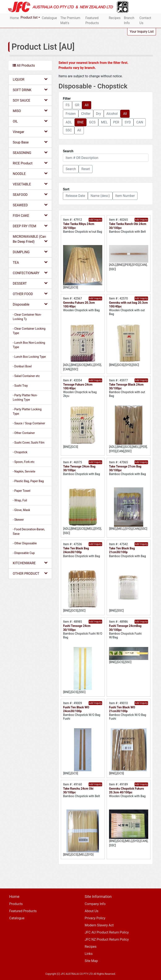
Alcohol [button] (112, 114)
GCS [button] (92, 122)
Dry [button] (99, 114)
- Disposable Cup (24, 553)
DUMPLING (30, 252)
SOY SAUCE (30, 100)
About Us (92, 911)
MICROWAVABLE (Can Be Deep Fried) (30, 239)
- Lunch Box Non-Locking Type (29, 345)
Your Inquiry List (142, 32)
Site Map (91, 961)
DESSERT (30, 283)
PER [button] (116, 122)
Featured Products (92, 20)
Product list (29, 17)
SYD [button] (128, 122)
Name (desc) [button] (100, 196)
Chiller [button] (86, 114)
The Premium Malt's (70, 20)
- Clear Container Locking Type (29, 331)
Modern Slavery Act (99, 925)
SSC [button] (69, 130)
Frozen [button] (71, 114)
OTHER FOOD (30, 294)
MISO (30, 111)
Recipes (115, 18)
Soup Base (30, 142)
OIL (30, 121)
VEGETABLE (30, 184)
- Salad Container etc (26, 376)
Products (16, 904)
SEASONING (30, 153)
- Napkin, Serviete (24, 471)
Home (14, 18)
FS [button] (68, 105)
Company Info (95, 904)
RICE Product (30, 163)
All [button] (87, 105)
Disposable (30, 304)
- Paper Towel (22, 491)
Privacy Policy (95, 918)
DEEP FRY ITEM (30, 226)
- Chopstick (20, 452)
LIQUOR (30, 79)
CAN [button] (140, 122)
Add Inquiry (95, 220)
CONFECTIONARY (30, 273)
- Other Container (24, 433)
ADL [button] (69, 122)
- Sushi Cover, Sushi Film (29, 443)
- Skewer (18, 520)
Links (89, 954)
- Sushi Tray (20, 386)
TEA (30, 262)
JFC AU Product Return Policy (107, 932)
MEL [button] (104, 122)
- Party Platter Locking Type (27, 411)
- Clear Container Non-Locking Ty (27, 317)
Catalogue (49, 18)
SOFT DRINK (30, 90)
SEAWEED (30, 205)
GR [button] (77, 105)
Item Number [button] (125, 196)
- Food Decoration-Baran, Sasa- (29, 531)
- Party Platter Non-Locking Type (25, 397)
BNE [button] (80, 122)
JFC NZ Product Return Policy (107, 939)
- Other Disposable (25, 543)
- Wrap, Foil (20, 500)
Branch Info (129, 20)
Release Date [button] (75, 196)
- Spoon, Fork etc (24, 462)
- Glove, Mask (21, 510)
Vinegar (30, 132)
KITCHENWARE (30, 563)
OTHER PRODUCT (30, 573)
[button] (71, 169)
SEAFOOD (30, 194)
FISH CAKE (30, 215)
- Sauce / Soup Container (29, 423)
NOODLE (30, 174)
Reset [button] (86, 169)
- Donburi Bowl (22, 366)
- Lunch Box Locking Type (29, 357)
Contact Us (145, 20)
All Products (24, 65)
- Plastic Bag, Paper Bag (28, 481)
